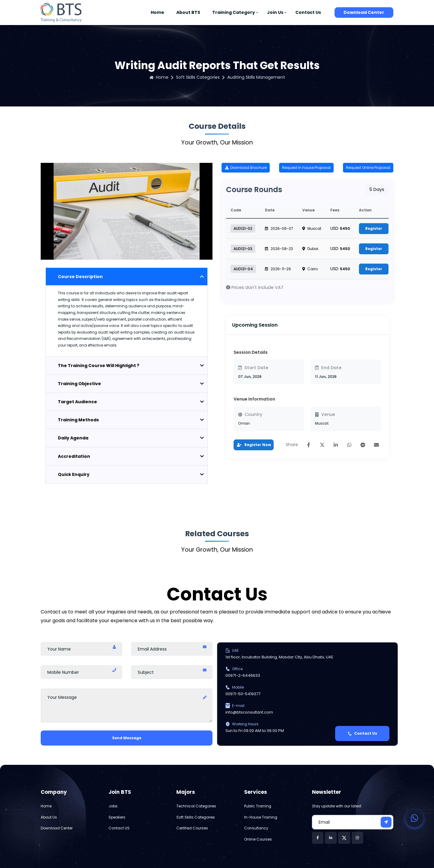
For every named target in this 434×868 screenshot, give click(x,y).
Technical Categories (196, 806)
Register (374, 228)
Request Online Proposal (368, 168)
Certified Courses (192, 828)
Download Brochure (246, 168)
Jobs (113, 806)
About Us (49, 817)
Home (157, 12)
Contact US (119, 828)
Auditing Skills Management (256, 77)
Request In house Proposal (306, 168)
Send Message (127, 738)
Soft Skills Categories (198, 77)
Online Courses (258, 839)
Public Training (258, 806)
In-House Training (261, 817)
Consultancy (256, 828)
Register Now (254, 445)
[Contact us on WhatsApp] (414, 818)
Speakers (117, 817)
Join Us (275, 12)
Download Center (364, 12)
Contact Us (308, 12)
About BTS (188, 12)
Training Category (234, 12)
